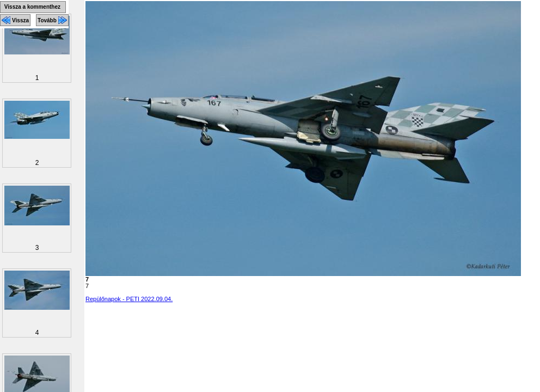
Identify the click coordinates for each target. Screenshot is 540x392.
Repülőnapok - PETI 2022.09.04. (129, 299)
